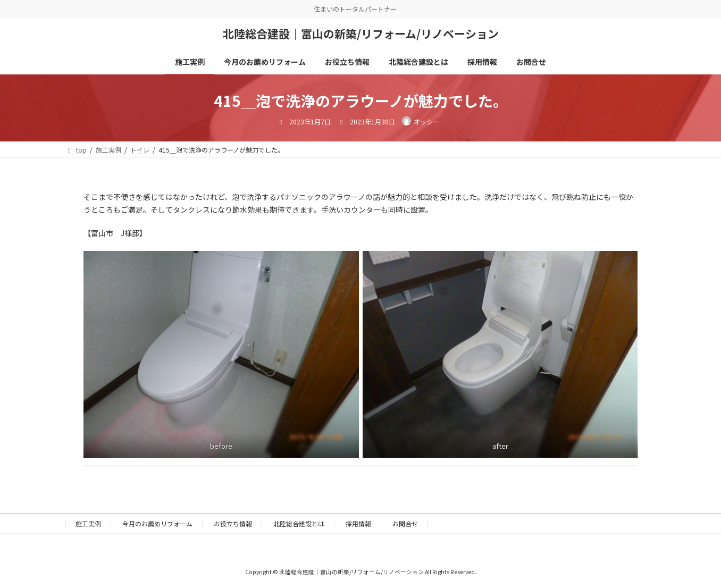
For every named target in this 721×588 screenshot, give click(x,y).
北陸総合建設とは (299, 523)
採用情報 (358, 523)
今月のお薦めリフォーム (157, 523)
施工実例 (88, 523)
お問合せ (405, 523)
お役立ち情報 (233, 523)
